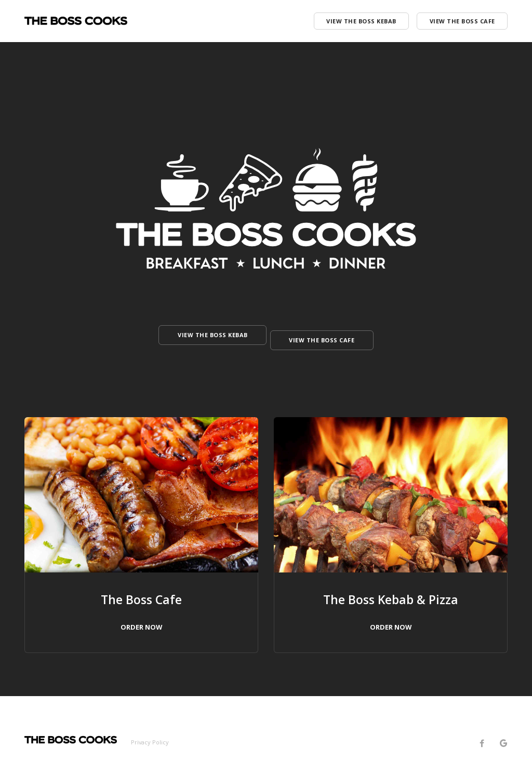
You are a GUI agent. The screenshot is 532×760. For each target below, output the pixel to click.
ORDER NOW (141, 617)
